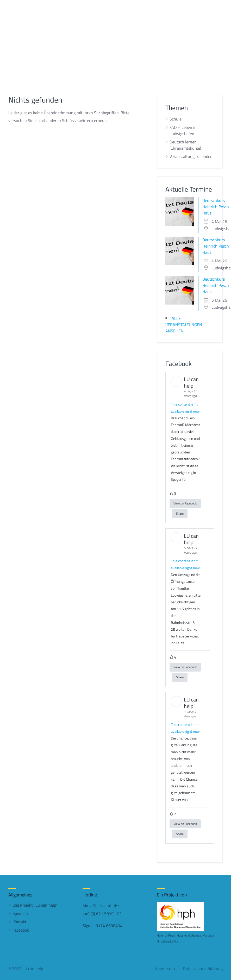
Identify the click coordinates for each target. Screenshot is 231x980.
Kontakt (20, 922)
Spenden (20, 913)
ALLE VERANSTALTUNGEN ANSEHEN (184, 325)
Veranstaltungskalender (191, 156)
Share (180, 513)
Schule (176, 119)
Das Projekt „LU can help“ (35, 905)
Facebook (21, 930)
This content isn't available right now (185, 408)
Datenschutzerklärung (203, 969)
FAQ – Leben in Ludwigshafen (183, 130)
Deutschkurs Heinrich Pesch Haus (216, 207)
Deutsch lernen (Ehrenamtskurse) (185, 145)
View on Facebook (185, 503)
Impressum (165, 969)
